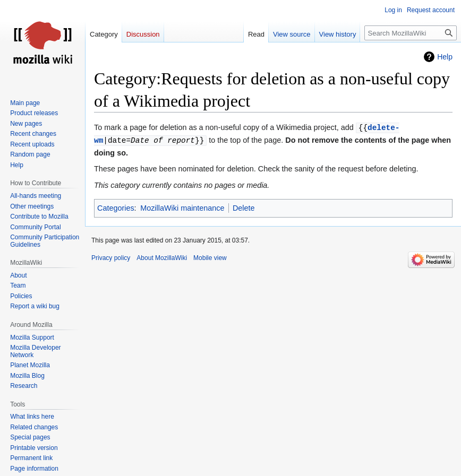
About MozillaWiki (162, 258)
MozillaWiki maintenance (182, 208)
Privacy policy (111, 258)
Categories (116, 208)
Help (445, 57)
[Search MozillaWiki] (411, 33)
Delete (244, 208)
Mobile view (210, 258)
